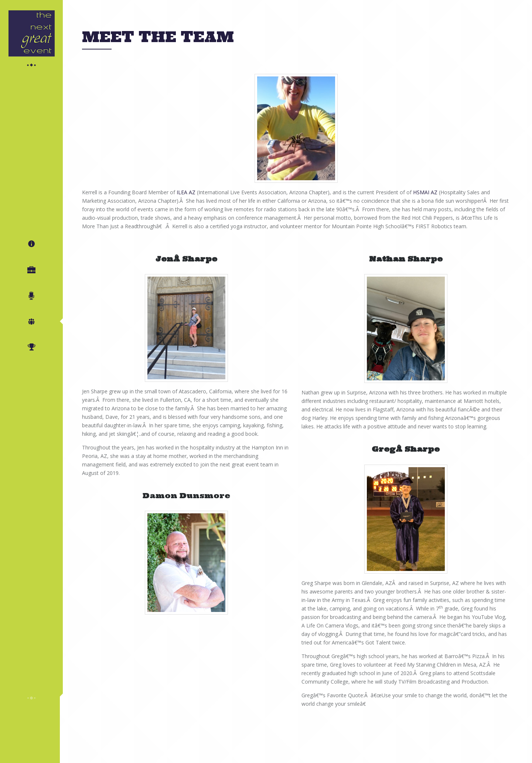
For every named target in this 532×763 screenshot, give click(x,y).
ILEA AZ (186, 192)
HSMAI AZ (425, 192)
